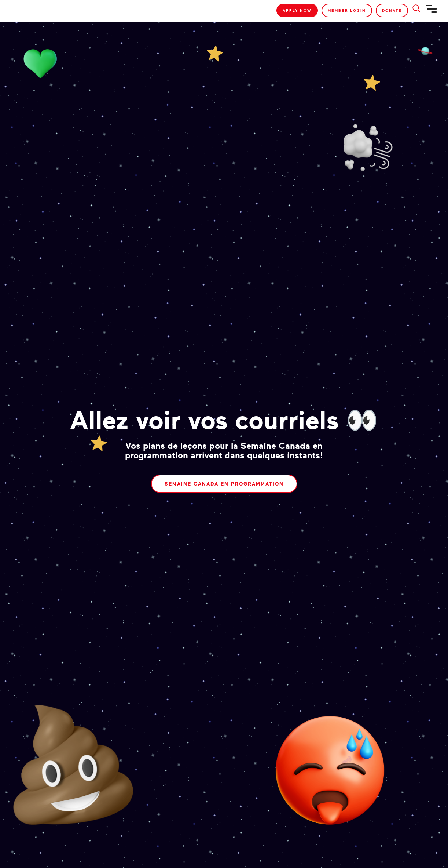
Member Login (347, 10)
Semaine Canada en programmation (224, 484)
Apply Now (297, 10)
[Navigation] (432, 12)
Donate (392, 10)
